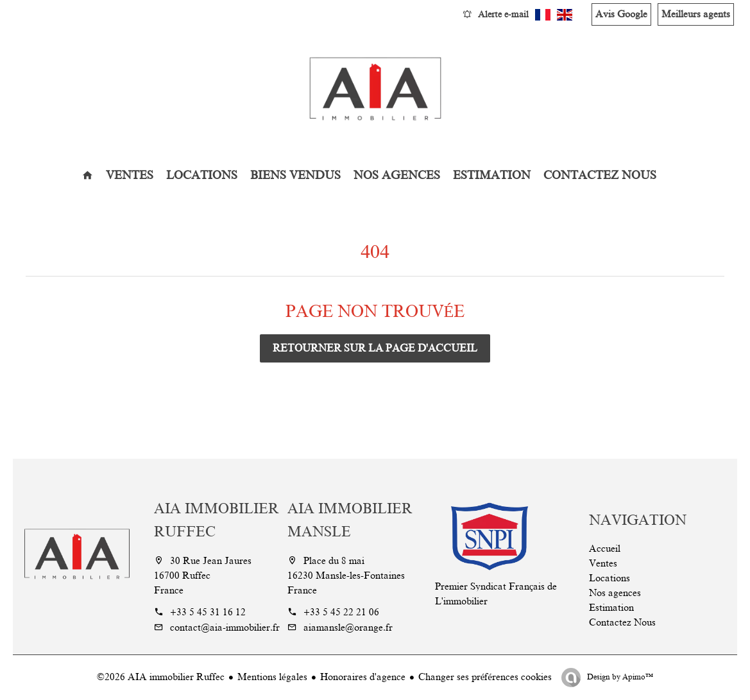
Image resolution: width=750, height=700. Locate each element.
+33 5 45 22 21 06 (341, 612)
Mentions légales (272, 677)
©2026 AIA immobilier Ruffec (161, 677)
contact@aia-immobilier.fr (225, 627)
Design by (619, 677)
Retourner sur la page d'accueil (375, 348)
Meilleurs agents (696, 14)
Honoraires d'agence (363, 677)
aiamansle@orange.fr (348, 627)
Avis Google (621, 14)
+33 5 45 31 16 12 (208, 612)
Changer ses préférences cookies (485, 677)
